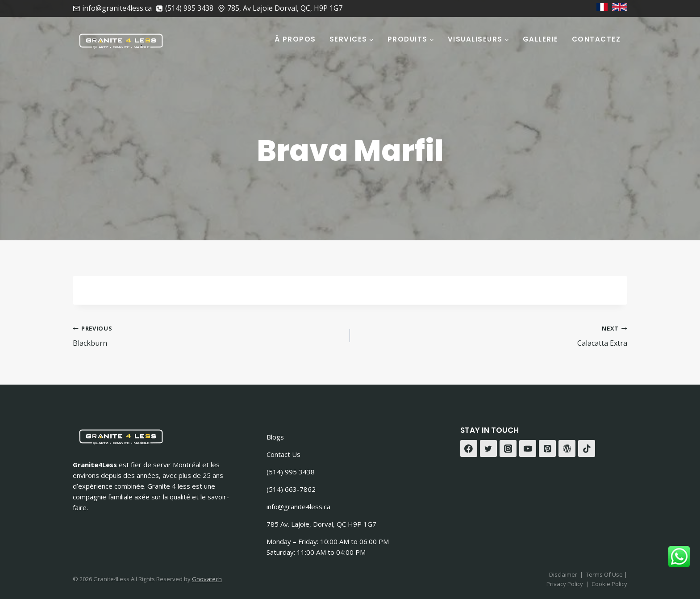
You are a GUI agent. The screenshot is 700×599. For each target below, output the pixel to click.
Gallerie (541, 39)
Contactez (596, 39)
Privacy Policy (565, 584)
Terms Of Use (605, 574)
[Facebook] (469, 448)
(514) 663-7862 (291, 489)
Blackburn (208, 335)
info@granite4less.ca (298, 507)
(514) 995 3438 (291, 472)
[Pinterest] (547, 448)
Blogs (275, 437)
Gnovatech (207, 579)
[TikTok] (587, 448)
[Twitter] (488, 448)
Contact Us (283, 454)
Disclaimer (563, 574)
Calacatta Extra (492, 335)
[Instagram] (508, 448)
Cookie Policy (609, 584)
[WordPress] (567, 448)
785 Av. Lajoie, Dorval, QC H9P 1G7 (321, 524)
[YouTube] (528, 448)
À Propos (295, 39)
